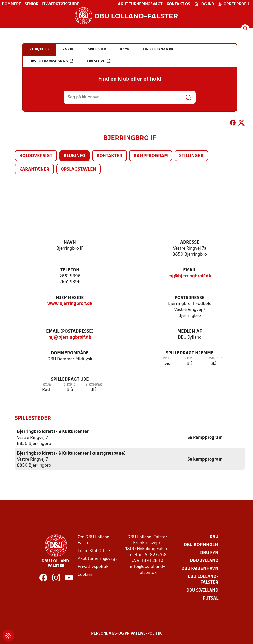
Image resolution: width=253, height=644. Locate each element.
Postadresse (190, 298)
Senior (32, 4)
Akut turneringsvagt (140, 4)
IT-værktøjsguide (61, 4)
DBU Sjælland (202, 590)
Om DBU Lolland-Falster (95, 540)
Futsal (211, 598)
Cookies (85, 574)
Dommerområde (70, 353)
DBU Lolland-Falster (203, 579)
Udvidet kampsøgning (52, 61)
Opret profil (234, 4)
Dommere (11, 4)
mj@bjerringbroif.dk (190, 276)
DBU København (200, 569)
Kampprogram (151, 156)
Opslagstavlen (78, 169)
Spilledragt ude (70, 379)
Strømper (213, 358)
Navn (70, 243)
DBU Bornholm (201, 545)
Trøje (166, 358)
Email (190, 270)
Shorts (190, 358)
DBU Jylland (204, 561)
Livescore (99, 61)
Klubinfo (74, 156)
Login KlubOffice (94, 551)
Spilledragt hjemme (190, 353)
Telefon (70, 270)
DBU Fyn (209, 553)
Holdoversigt (36, 156)
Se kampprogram (205, 438)
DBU (214, 537)
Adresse (190, 243)
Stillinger (191, 156)
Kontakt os (178, 4)
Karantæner (34, 169)
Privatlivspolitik (93, 567)
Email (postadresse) (70, 332)
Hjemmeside (70, 298)
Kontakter (109, 156)
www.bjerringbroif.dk (70, 304)
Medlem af (190, 332)
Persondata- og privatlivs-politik (126, 633)
